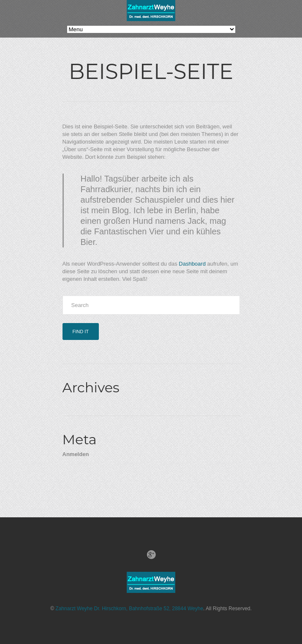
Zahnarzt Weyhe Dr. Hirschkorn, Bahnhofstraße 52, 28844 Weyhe (129, 609)
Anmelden (76, 454)
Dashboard (192, 264)
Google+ (151, 554)
